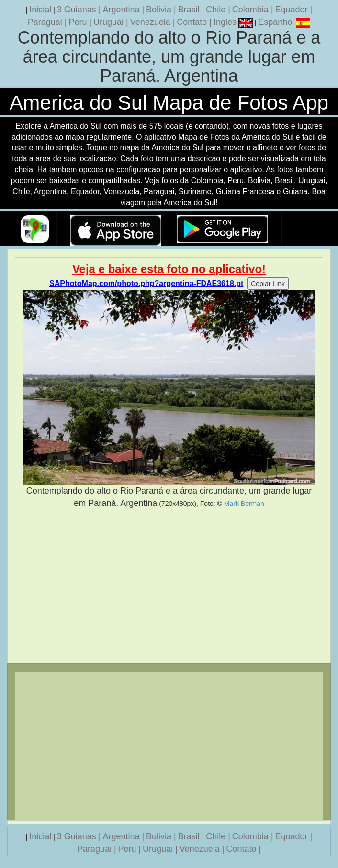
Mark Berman (244, 504)
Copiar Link (268, 284)
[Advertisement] (169, 586)
